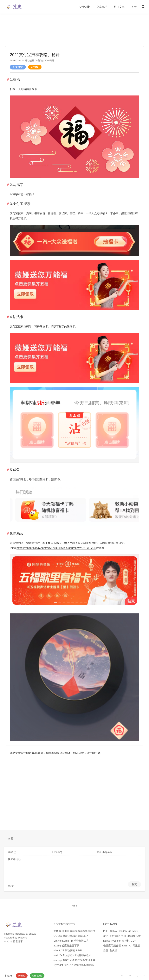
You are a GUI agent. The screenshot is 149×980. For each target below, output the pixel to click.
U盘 (139, 936)
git (130, 931)
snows (32, 934)
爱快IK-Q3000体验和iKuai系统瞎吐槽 (74, 931)
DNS (125, 946)
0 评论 (39, 61)
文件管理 (115, 936)
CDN (133, 941)
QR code (37, 976)
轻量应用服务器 (112, 946)
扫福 (36, 67)
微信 (106, 936)
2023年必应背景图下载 (66, 946)
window (123, 931)
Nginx (106, 941)
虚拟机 (126, 941)
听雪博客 (18, 941)
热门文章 (119, 7)
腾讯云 (114, 931)
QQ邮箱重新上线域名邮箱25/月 (71, 936)
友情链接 (84, 7)
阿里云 (136, 946)
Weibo (22, 976)
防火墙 (113, 950)
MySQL (137, 931)
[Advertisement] (74, 35)
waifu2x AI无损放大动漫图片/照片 (72, 955)
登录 (124, 936)
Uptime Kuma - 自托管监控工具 (71, 941)
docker (131, 936)
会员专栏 (102, 7)
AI (130, 946)
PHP (106, 931)
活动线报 (29, 61)
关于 (134, 7)
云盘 (106, 950)
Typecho (23, 938)
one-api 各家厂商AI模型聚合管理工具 (74, 960)
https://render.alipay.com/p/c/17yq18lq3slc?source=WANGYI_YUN (56, 548)
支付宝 (19, 67)
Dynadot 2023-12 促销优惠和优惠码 (74, 965)
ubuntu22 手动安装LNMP (68, 950)
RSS (75, 906)
